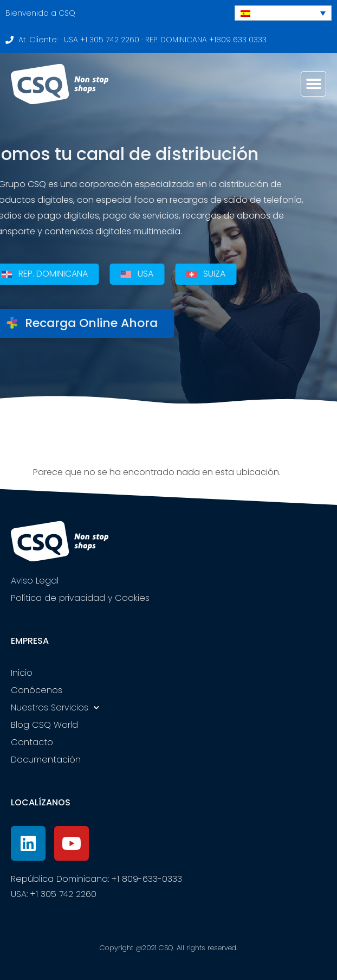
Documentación (46, 760)
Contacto (32, 742)
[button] (313, 84)
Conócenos (37, 690)
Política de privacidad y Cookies (80, 598)
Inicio (22, 673)
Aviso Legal (35, 581)
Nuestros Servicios (55, 707)
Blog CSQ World (44, 725)
